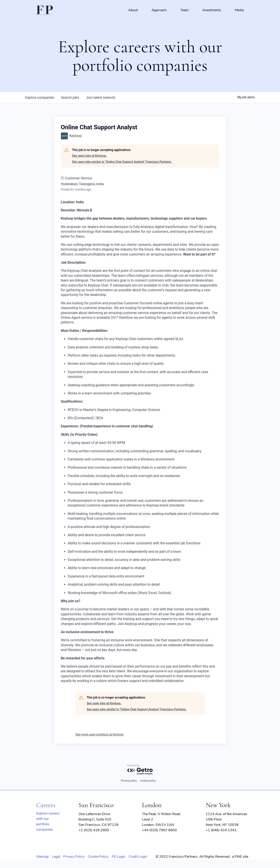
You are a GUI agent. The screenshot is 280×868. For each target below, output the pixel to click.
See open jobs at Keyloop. (89, 156)
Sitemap (42, 857)
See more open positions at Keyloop (100, 734)
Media (239, 10)
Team (185, 10)
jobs (70, 98)
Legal (56, 857)
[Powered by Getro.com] (140, 770)
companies (40, 98)
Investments (212, 10)
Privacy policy (129, 781)
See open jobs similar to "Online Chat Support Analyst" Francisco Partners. (122, 162)
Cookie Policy (98, 857)
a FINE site (240, 857)
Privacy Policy (74, 857)
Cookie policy (148, 781)
